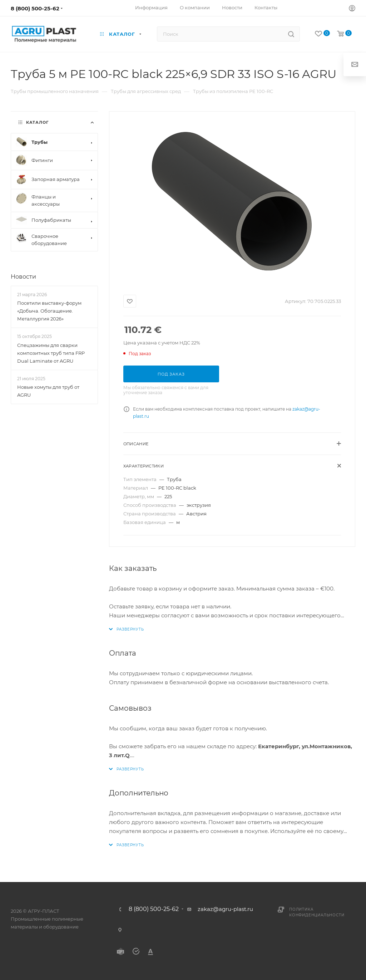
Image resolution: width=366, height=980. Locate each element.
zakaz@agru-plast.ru (225, 909)
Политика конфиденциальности (317, 912)
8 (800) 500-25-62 (35, 8)
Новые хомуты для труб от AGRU (48, 391)
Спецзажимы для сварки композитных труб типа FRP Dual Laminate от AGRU (51, 353)
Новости (23, 277)
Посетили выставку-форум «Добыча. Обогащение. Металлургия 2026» (49, 311)
